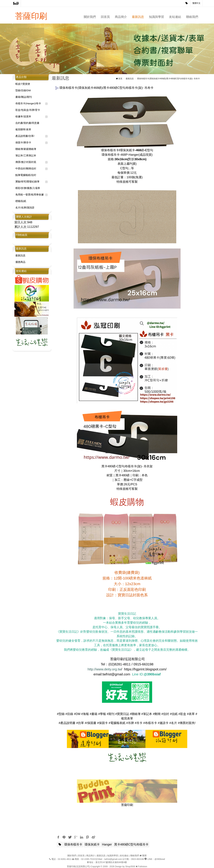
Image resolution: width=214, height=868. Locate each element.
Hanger (107, 844)
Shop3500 (130, 866)
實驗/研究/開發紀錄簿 (27, 181)
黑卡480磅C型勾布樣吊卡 (131, 844)
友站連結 (175, 17)
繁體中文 (196, 3)
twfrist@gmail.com (113, 859)
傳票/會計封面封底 (26, 162)
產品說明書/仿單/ (25, 136)
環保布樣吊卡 (73, 844)
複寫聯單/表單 (23, 129)
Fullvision (143, 866)
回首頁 (105, 17)
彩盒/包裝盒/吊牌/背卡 (28, 110)
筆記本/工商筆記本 (26, 155)
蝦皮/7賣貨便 (23, 84)
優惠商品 (20, 262)
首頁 (120, 79)
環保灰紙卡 (92, 844)
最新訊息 (138, 17)
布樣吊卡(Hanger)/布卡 (28, 103)
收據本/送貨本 (23, 116)
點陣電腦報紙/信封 (26, 175)
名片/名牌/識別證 (25, 208)
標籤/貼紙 (21, 201)
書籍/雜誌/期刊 (24, 97)
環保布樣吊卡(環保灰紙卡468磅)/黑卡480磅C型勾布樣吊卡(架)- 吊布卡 (168, 79)
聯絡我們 (192, 17)
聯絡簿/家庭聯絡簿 (26, 149)
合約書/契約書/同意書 (27, 123)
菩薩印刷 (31, 16)
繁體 (144, 856)
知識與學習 (156, 17)
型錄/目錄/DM (23, 90)
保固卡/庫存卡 (23, 142)
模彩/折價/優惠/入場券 (28, 188)
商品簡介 (121, 17)
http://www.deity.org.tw (104, 669)
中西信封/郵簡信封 (26, 168)
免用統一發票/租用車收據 (30, 195)
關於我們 (90, 17)
